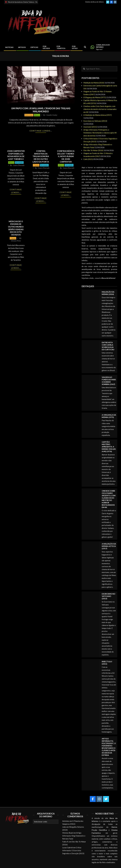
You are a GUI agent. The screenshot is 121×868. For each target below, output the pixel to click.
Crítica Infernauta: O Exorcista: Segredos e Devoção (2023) (73, 850)
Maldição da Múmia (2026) (94, 83)
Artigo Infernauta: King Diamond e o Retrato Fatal (74, 836)
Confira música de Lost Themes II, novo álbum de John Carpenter (66, 156)
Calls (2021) (88, 159)
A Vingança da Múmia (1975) (95, 97)
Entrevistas (29, 115)
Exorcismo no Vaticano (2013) (95, 121)
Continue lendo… (41, 131)
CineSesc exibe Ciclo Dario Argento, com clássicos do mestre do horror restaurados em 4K (100, 109)
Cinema (36, 165)
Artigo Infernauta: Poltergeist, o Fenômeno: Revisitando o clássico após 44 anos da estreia (100, 133)
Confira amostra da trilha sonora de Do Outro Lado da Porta (41, 156)
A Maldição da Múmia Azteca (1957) (98, 115)
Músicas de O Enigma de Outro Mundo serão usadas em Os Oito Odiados (16, 228)
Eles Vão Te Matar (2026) (93, 150)
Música (37, 115)
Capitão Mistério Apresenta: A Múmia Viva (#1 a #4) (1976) (109, 447)
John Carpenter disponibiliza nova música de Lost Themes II (16, 155)
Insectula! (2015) (90, 127)
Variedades (19, 162)
